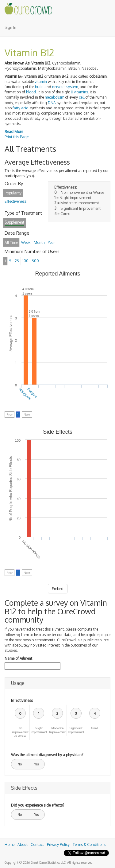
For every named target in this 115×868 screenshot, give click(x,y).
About (23, 845)
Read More (14, 132)
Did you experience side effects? (38, 805)
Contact (37, 845)
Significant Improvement (76, 730)
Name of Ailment (18, 658)
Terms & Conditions (89, 845)
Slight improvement (39, 730)
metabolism (54, 97)
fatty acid (21, 108)
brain (39, 87)
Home (10, 845)
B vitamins (79, 92)
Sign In (10, 27)
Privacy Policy (58, 845)
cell (82, 97)
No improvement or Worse (20, 732)
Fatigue (32, 393)
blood (31, 92)
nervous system (65, 87)
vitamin (41, 82)
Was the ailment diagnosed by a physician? (47, 755)
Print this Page (17, 137)
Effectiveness (22, 700)
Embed (58, 589)
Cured (95, 728)
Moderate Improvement (57, 730)
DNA (52, 103)
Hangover (25, 394)
